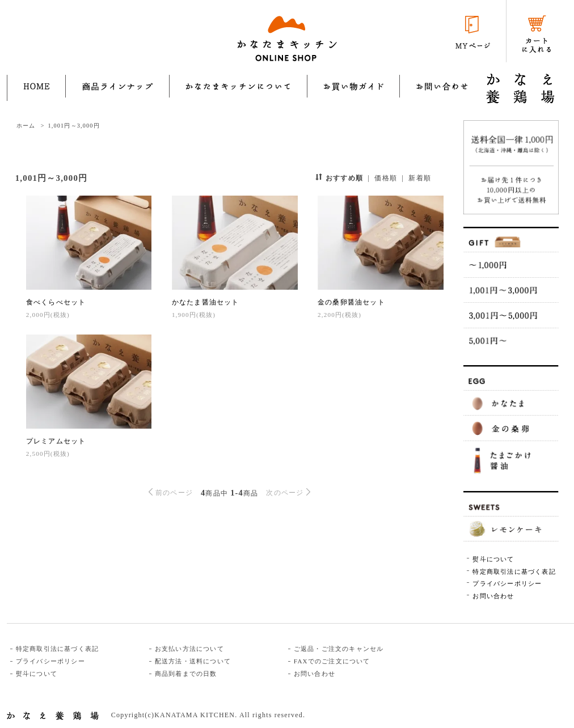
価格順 (386, 178)
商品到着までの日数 (186, 674)
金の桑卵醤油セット (351, 302)
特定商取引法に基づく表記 (514, 572)
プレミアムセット (56, 441)
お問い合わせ (493, 596)
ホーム (26, 126)
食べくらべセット (56, 302)
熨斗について (493, 559)
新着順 (420, 178)
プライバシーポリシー (507, 583)
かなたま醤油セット (206, 302)
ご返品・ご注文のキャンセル (339, 649)
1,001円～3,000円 (73, 126)
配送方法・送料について (193, 661)
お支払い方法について (189, 649)
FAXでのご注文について (332, 661)
